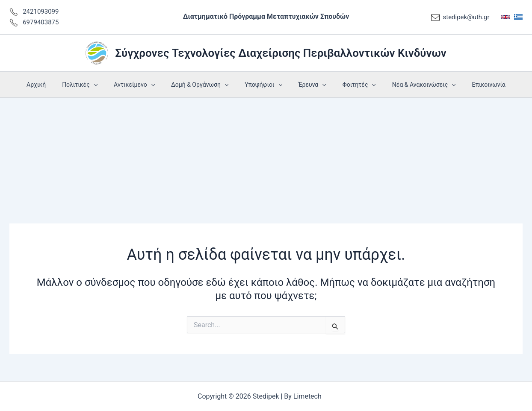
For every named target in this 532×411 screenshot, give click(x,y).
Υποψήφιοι (263, 85)
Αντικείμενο (143, 85)
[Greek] (518, 17)
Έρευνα (308, 85)
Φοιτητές (351, 85)
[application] (106, 85)
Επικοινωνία (472, 85)
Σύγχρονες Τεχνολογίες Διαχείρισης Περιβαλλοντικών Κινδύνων (281, 53)
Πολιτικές (93, 85)
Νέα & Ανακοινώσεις (411, 85)
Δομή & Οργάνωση (204, 85)
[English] (505, 17)
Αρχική (53, 85)
